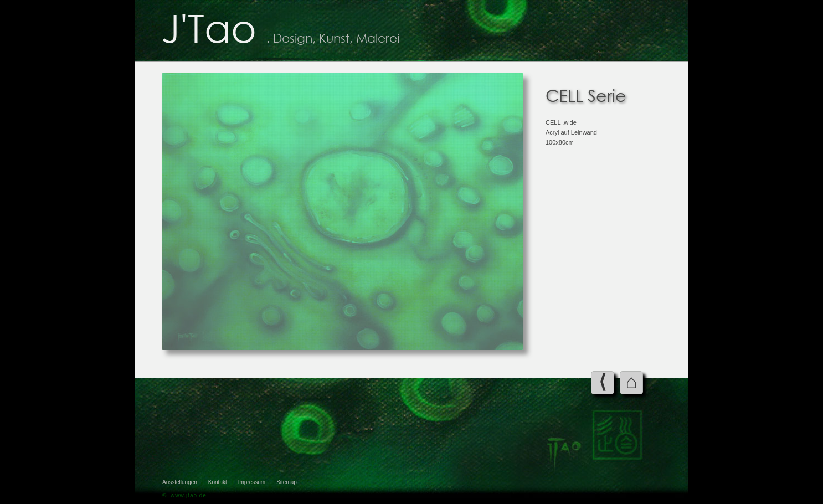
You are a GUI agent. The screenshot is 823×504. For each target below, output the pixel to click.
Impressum (252, 482)
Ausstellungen (180, 482)
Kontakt (218, 482)
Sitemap (287, 482)
